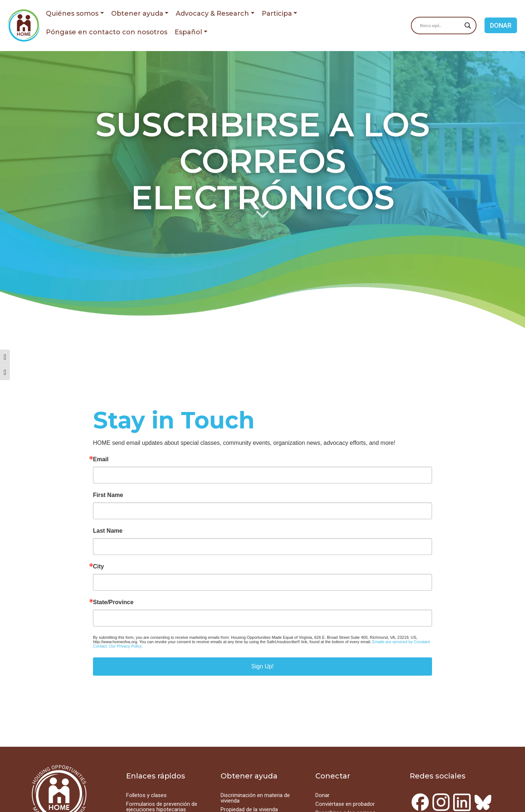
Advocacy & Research (212, 13)
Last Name (108, 531)
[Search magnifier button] (468, 26)
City (98, 567)
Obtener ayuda (137, 13)
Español (188, 32)
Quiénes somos (72, 13)
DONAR (501, 25)
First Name (108, 495)
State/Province (113, 602)
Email (101, 459)
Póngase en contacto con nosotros (107, 32)
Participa (277, 13)
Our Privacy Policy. (126, 646)
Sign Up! (262, 666)
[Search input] (440, 26)
